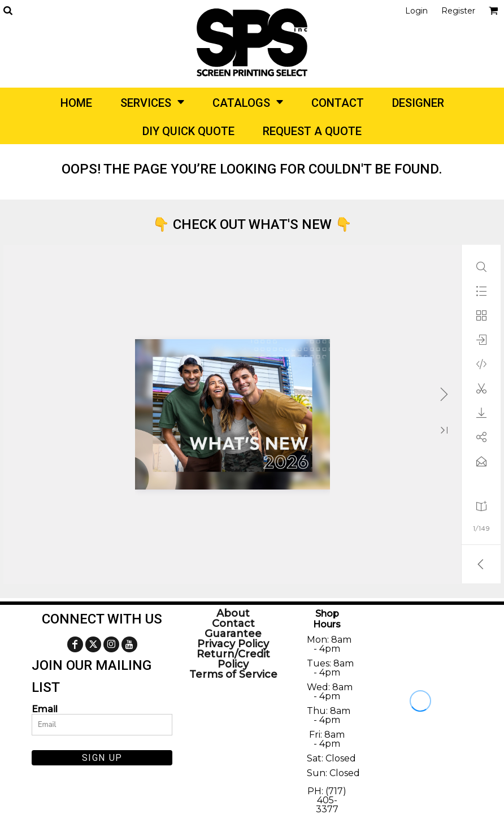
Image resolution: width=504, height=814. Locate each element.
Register (458, 11)
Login (416, 11)
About (233, 613)
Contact (233, 624)
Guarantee (233, 634)
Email (45, 709)
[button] (8, 10)
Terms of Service (233, 674)
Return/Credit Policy (233, 659)
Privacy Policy (233, 644)
